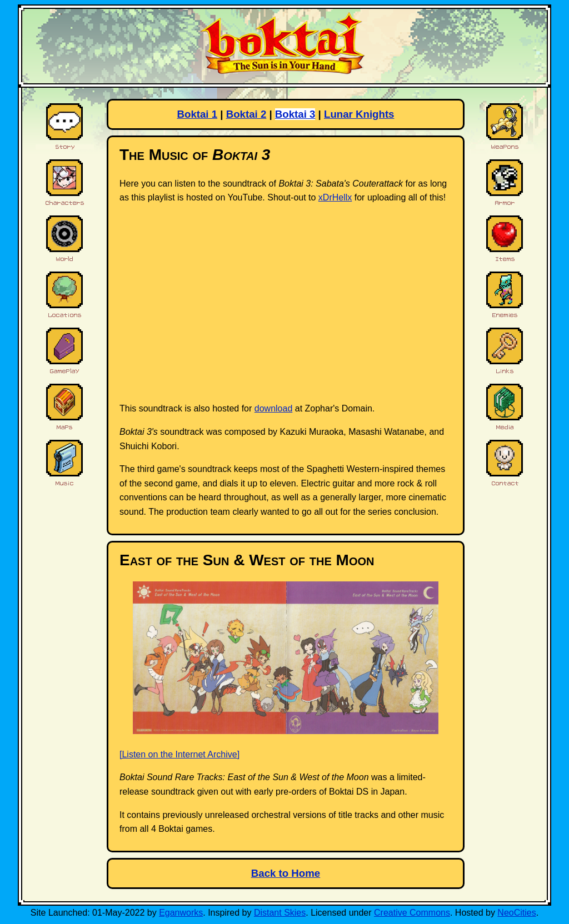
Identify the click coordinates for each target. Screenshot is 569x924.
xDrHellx (335, 197)
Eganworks (181, 913)
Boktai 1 (198, 114)
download (274, 408)
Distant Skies (280, 913)
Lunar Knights (359, 114)
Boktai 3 (295, 114)
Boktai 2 (246, 114)
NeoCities (516, 913)
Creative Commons (412, 913)
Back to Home (286, 873)
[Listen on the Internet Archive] (179, 754)
